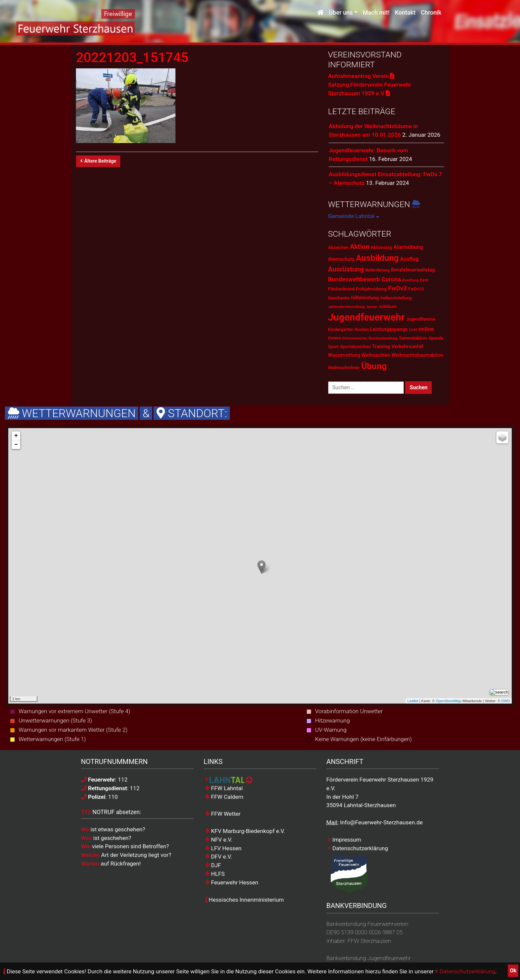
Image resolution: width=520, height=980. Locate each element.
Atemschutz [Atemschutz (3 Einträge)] (341, 259)
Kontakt (405, 12)
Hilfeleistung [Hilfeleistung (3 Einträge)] (365, 298)
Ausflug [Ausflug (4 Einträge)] (409, 259)
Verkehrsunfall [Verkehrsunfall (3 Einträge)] (407, 346)
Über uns (341, 12)
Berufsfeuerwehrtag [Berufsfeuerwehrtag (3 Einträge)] (413, 270)
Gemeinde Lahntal (354, 216)
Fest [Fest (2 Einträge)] (424, 280)
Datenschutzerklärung (465, 971)
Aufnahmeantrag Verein (361, 76)
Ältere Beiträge (98, 161)
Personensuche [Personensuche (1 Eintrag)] (355, 338)
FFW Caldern (224, 797)
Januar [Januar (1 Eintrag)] (372, 307)
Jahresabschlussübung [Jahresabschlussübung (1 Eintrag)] (346, 307)
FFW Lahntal (224, 788)
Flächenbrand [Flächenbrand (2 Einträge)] (341, 289)
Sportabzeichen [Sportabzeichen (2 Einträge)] (356, 347)
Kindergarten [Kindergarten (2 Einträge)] (341, 329)
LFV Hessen (223, 848)
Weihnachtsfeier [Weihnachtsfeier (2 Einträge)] (344, 368)
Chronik (431, 12)
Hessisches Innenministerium (245, 900)
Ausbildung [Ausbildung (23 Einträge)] (377, 258)
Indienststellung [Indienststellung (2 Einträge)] (396, 298)
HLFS (215, 874)
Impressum (345, 840)
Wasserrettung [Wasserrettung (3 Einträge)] (344, 355)
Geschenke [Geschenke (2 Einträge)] (339, 298)
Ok (513, 971)
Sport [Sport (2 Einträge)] (333, 347)
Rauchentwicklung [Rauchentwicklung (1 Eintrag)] (383, 338)
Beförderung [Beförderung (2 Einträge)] (377, 270)
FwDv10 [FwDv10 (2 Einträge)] (416, 289)
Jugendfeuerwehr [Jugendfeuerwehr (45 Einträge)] (366, 317)
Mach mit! (376, 12)
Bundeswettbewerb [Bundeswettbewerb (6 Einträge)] (354, 279)
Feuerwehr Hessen (232, 882)
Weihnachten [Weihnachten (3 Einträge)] (376, 355)
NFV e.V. (219, 840)
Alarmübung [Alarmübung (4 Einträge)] (408, 247)
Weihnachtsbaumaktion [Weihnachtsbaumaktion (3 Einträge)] (418, 355)
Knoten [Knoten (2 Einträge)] (362, 329)
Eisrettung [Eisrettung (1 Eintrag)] (410, 280)
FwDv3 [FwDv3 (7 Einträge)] (397, 288)
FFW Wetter (223, 814)
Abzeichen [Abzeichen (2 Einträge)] (338, 247)
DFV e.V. (219, 857)
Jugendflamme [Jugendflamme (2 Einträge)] (421, 319)
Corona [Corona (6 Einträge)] (391, 279)
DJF (213, 865)
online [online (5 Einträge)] (426, 329)
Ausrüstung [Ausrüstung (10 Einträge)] (346, 269)
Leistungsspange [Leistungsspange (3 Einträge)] (389, 329)
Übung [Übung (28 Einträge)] (374, 366)
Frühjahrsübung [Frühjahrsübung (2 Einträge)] (371, 289)
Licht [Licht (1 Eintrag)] (413, 330)
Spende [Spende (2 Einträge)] (436, 338)
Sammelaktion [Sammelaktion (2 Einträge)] (413, 338)
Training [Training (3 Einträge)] (381, 346)
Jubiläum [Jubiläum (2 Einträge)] (388, 306)
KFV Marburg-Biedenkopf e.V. (245, 831)
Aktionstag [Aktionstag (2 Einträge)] (381, 247)
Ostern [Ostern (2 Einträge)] (334, 338)
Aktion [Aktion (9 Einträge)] (360, 247)
